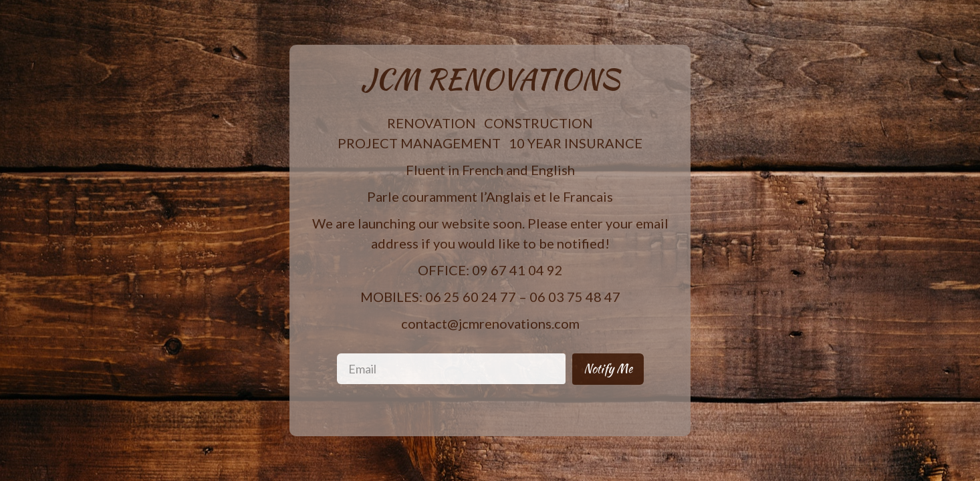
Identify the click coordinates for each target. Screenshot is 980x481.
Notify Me (608, 368)
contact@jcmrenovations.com (490, 323)
